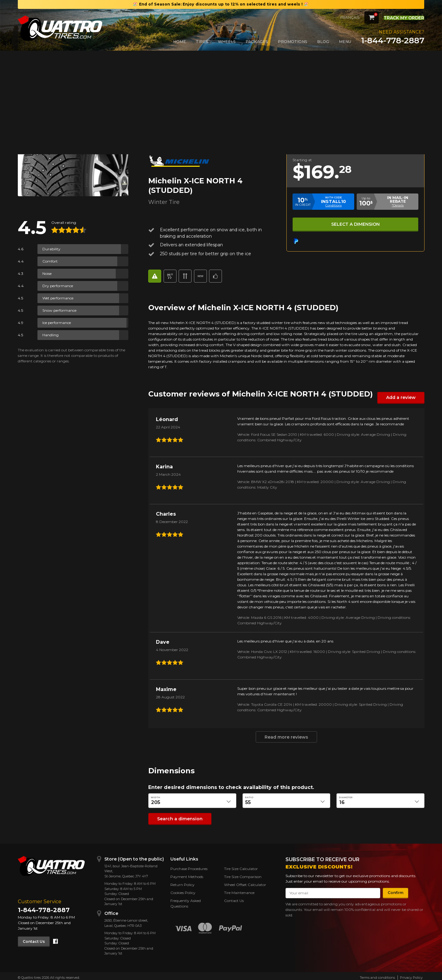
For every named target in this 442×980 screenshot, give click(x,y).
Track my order (399, 17)
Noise (47, 273)
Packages (257, 42)
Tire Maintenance (239, 890)
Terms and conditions (377, 974)
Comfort (50, 261)
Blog (323, 42)
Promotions (293, 42)
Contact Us (37, 938)
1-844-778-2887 (393, 41)
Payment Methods (187, 874)
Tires (202, 42)
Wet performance (58, 298)
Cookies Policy (183, 890)
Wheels (227, 42)
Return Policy (182, 882)
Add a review (404, 397)
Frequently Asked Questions (186, 900)
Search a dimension (176, 816)
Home (180, 42)
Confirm (393, 890)
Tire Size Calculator (241, 866)
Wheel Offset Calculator (245, 882)
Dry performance (58, 286)
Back (26, 70)
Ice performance (57, 323)
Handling (50, 335)
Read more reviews (286, 736)
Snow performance (59, 310)
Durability (51, 249)
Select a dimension (355, 223)
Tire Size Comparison (243, 874)
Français (339, 17)
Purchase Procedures (189, 866)
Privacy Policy (411, 974)
